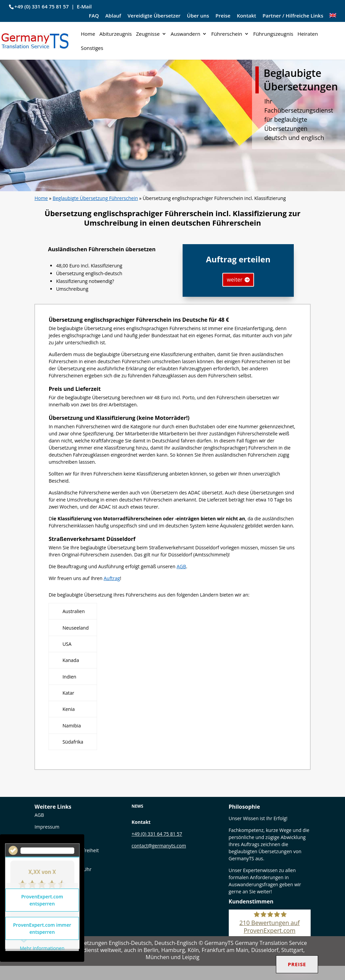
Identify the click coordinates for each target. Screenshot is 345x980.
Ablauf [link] (113, 16)
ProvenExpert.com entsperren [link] (42, 900)
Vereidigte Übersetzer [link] (154, 16)
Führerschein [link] (227, 34)
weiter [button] (235, 280)
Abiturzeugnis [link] (116, 34)
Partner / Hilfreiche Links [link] (293, 16)
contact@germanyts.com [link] (159, 846)
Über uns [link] (198, 16)
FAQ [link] (94, 16)
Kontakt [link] (246, 16)
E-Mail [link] (84, 6)
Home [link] (88, 34)
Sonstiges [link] (92, 48)
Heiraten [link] (308, 34)
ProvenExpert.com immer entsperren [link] (42, 928)
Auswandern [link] (185, 34)
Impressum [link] (47, 827)
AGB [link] (181, 566)
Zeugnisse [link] (148, 34)
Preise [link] (223, 16)
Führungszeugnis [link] (273, 34)
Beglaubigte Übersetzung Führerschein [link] (95, 198)
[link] (333, 18)
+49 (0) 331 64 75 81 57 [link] (42, 6)
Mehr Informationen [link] (42, 948)
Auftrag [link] (112, 578)
